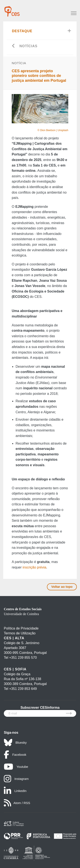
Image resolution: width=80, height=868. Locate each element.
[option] (40, 109)
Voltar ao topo (62, 587)
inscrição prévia (34, 567)
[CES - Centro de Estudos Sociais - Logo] (12, 9)
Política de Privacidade (21, 628)
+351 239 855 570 (23, 658)
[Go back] (14, 46)
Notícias (28, 46)
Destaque (22, 31)
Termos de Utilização (20, 633)
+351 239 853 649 (23, 689)
